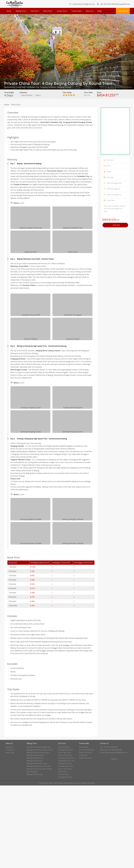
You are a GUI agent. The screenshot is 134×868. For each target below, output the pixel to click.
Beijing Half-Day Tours (35, 755)
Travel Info (83, 755)
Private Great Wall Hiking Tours (39, 747)
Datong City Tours (65, 763)
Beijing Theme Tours (35, 774)
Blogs (100, 11)
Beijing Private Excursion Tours (39, 766)
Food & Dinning (85, 753)
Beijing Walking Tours (35, 758)
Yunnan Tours (64, 774)
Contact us (10, 750)
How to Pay (10, 753)
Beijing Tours (21, 11)
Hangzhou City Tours (66, 758)
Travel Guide (76, 11)
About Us (89, 11)
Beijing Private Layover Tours (38, 753)
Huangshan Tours (65, 777)
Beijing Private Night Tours (37, 763)
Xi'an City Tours (64, 747)
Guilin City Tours (64, 753)
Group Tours (62, 11)
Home (9, 11)
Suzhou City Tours (65, 755)
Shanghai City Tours (66, 750)
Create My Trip (123, 11)
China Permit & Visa (87, 750)
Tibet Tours (62, 772)
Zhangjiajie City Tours (66, 761)
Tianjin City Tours (65, 769)
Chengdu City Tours (66, 766)
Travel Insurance (85, 758)
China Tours (48, 11)
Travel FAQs (84, 747)
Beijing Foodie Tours (35, 761)
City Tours (34, 11)
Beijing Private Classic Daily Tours (40, 750)
